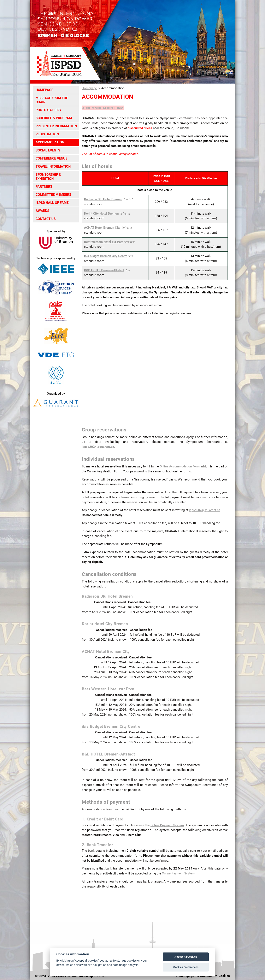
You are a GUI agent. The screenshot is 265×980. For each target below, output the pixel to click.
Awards (42, 211)
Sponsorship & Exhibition (48, 177)
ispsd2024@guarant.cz (98, 447)
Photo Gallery (49, 110)
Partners (44, 187)
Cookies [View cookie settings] (224, 976)
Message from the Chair (52, 100)
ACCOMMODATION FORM (105, 108)
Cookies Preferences (186, 967)
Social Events (48, 150)
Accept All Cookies (186, 957)
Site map (206, 976)
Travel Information (53, 166)
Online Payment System (167, 825)
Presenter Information (56, 126)
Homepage (44, 90)
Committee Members (53, 195)
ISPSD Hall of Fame (52, 203)
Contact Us (46, 219)
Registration (47, 134)
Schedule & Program (54, 118)
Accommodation (50, 142)
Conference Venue (51, 158)
